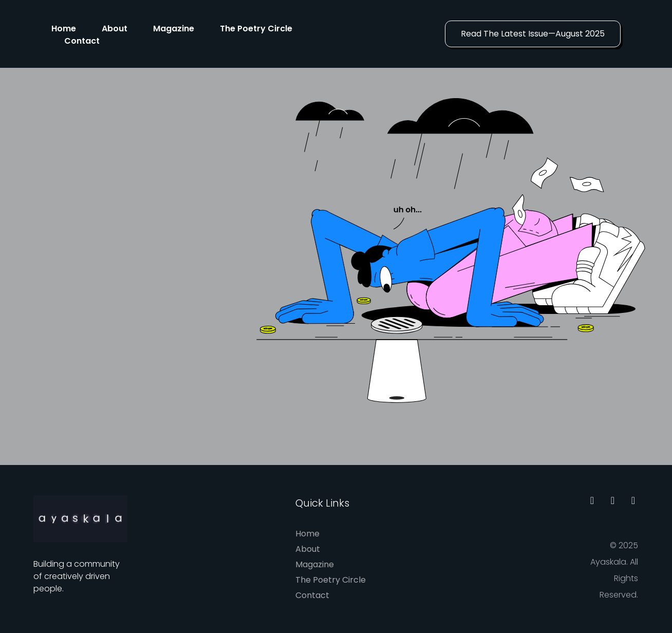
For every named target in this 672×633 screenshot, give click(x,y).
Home (64, 29)
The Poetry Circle (256, 29)
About (115, 29)
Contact (82, 41)
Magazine (174, 29)
